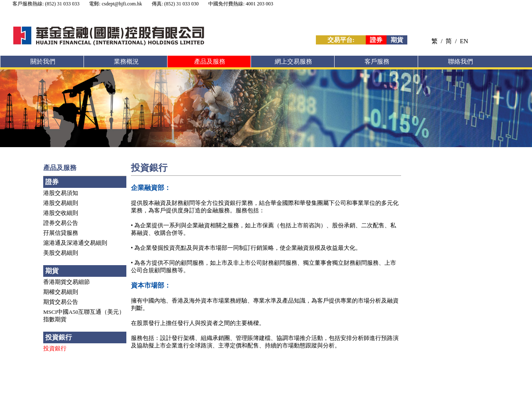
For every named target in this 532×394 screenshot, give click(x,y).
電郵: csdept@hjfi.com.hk (115, 4)
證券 (376, 40)
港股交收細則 (61, 213)
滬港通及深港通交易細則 (75, 243)
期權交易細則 (61, 292)
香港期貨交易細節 (66, 282)
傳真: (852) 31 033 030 (175, 4)
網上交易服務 (293, 62)
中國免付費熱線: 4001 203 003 (241, 4)
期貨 (397, 40)
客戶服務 (377, 62)
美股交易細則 (61, 253)
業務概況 (126, 62)
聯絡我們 (461, 62)
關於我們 (43, 62)
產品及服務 (210, 62)
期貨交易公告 (61, 302)
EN (464, 41)
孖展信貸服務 (61, 233)
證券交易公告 (61, 223)
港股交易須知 (61, 193)
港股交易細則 (61, 203)
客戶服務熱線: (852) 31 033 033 (46, 4)
